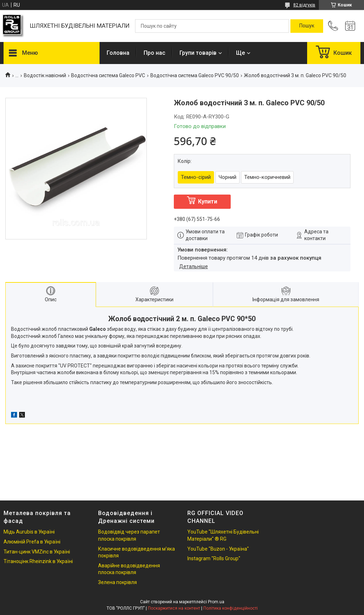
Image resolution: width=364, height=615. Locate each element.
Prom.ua (216, 602)
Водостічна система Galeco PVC (108, 75)
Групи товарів (198, 53)
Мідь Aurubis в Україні (29, 532)
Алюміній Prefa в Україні (32, 542)
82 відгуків (304, 5)
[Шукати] (307, 26)
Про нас (154, 53)
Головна (118, 53)
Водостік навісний (45, 75)
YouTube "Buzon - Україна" (218, 549)
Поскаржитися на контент (174, 608)
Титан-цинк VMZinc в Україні (37, 552)
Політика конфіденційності (231, 608)
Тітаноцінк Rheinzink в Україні (38, 561)
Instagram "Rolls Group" (214, 558)
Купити (208, 202)
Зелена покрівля (117, 582)
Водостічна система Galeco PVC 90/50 (195, 75)
